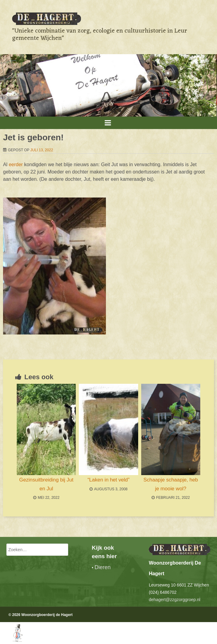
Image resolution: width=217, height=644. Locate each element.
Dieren (102, 567)
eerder (16, 164)
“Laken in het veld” (108, 480)
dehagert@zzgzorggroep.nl (175, 600)
